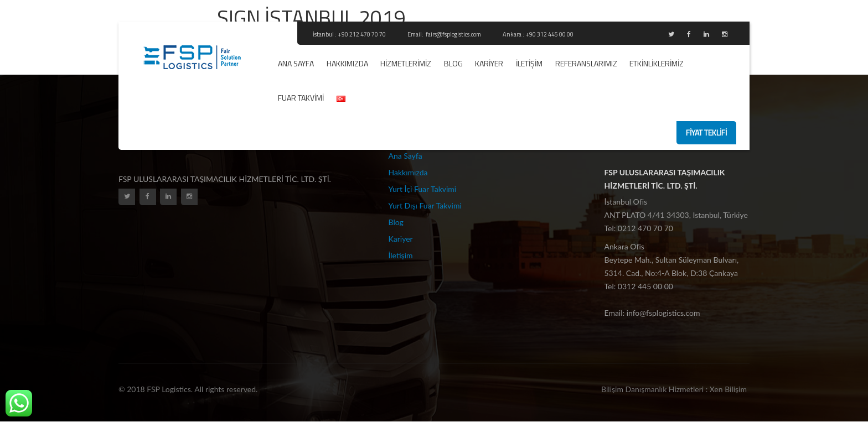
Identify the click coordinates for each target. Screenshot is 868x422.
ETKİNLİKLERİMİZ (657, 63)
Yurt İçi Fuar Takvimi (423, 189)
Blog (453, 63)
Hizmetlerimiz (406, 63)
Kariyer (489, 63)
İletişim (529, 63)
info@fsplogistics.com (663, 313)
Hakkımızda (347, 63)
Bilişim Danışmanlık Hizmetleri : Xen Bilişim (674, 389)
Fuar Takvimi (301, 98)
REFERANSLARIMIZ (586, 63)
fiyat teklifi (706, 132)
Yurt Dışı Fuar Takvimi (425, 205)
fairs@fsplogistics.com (454, 34)
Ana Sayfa (296, 63)
